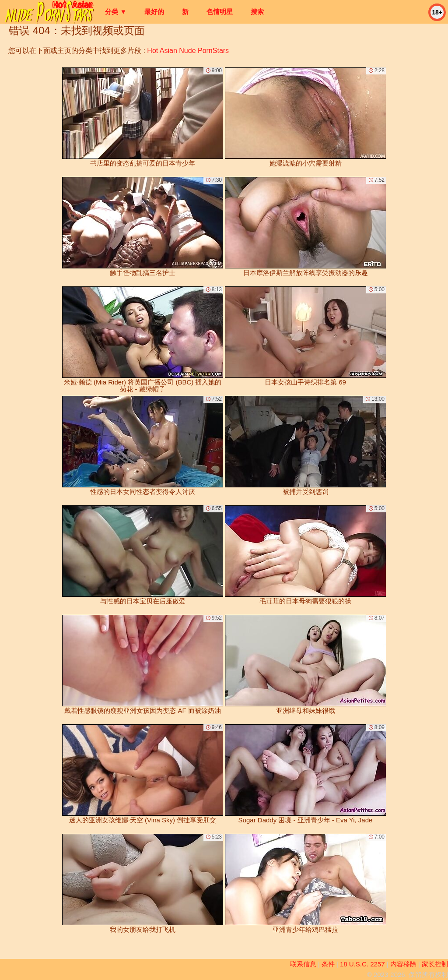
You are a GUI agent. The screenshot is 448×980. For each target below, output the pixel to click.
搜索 (257, 12)
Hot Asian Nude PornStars (188, 51)
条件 (328, 964)
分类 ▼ (116, 12)
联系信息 (303, 964)
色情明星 (220, 12)
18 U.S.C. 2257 (362, 964)
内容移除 (403, 964)
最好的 (154, 12)
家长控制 (435, 964)
